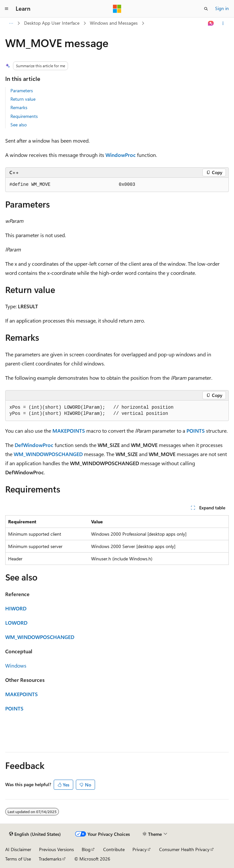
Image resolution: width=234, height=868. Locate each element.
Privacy (140, 849)
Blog (86, 849)
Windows (16, 665)
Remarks (19, 107)
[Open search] (206, 9)
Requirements (24, 116)
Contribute (114, 849)
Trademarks (50, 859)
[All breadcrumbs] (11, 23)
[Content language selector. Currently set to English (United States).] (35, 834)
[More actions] (223, 23)
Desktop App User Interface (52, 23)
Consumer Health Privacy (184, 849)
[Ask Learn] (211, 23)
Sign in (222, 8)
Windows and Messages (114, 23)
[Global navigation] (7, 9)
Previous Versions (56, 849)
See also (19, 125)
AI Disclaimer (18, 849)
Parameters (22, 90)
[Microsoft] (117, 9)
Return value (23, 99)
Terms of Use (18, 859)
